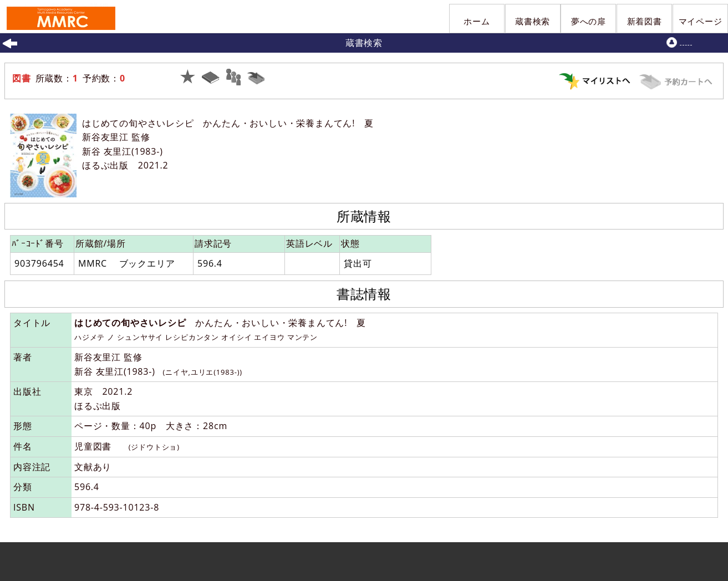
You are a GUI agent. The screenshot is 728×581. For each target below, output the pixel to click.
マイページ (701, 21)
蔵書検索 (533, 21)
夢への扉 (589, 21)
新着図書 (645, 21)
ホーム (477, 21)
